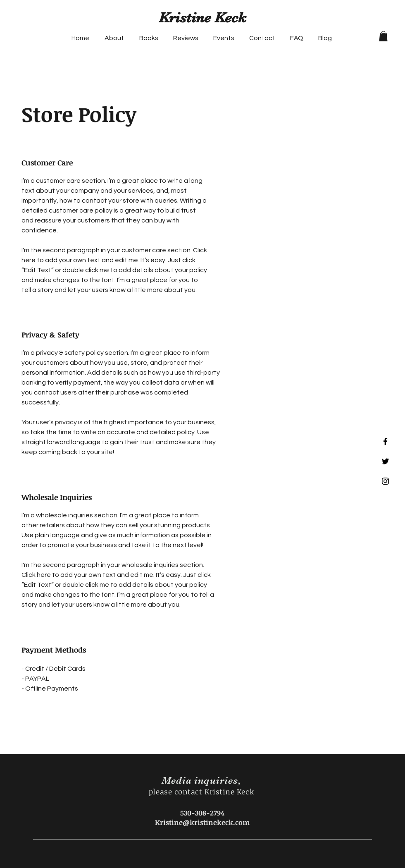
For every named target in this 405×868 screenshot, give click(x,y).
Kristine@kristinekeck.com (202, 822)
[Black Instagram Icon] (385, 481)
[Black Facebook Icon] (385, 441)
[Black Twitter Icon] (385, 461)
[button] (383, 36)
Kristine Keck (202, 18)
